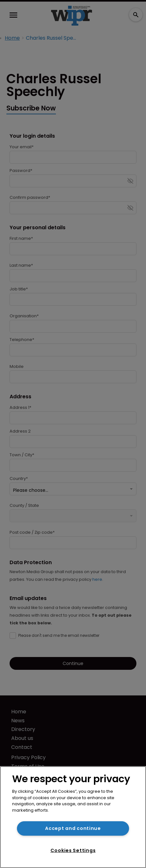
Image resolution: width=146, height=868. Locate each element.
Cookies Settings (73, 850)
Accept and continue (73, 828)
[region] (73, 817)
